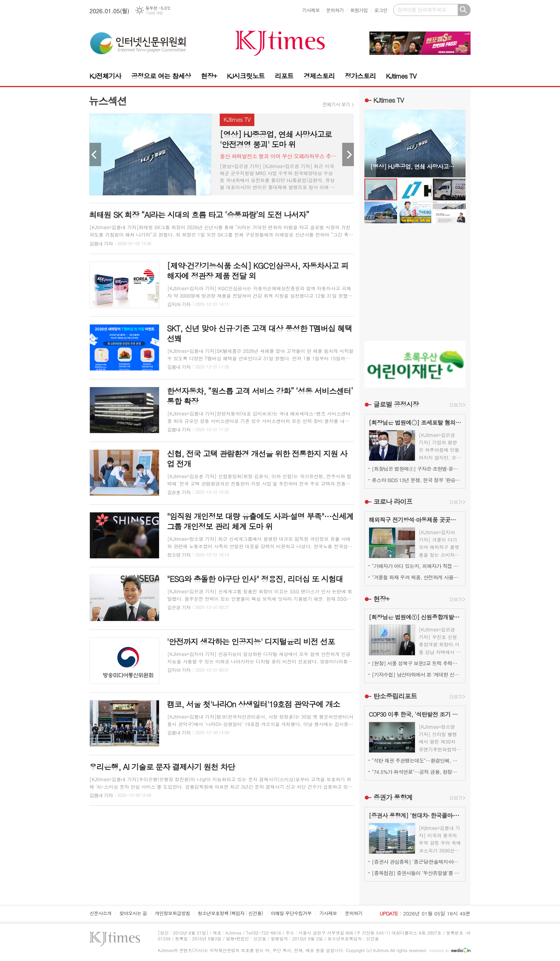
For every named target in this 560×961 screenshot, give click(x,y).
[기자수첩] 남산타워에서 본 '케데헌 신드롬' (416, 674)
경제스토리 (319, 76)
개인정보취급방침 (172, 913)
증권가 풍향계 (393, 797)
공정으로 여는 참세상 (161, 76)
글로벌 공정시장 (396, 404)
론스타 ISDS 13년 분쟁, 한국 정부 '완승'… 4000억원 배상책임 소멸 (416, 480)
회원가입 (359, 10)
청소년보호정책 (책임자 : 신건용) (230, 913)
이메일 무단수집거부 (291, 913)
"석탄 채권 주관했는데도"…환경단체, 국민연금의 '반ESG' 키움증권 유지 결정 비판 (416, 760)
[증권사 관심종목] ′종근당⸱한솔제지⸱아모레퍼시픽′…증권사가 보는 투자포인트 (416, 862)
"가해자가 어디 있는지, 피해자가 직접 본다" (416, 566)
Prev (95, 154)
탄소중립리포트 (395, 696)
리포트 (284, 76)
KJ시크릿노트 (246, 76)
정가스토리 (360, 76)
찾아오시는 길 (133, 913)
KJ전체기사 (105, 76)
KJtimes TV (401, 76)
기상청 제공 (154, 13)
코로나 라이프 (393, 502)
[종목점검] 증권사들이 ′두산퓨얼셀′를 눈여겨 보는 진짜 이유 (416, 873)
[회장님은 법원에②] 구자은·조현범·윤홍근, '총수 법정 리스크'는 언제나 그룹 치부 (416, 469)
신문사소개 (100, 913)
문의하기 (335, 10)
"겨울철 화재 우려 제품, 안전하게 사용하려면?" (416, 577)
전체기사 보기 (336, 104)
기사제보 (311, 10)
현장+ (209, 76)
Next (348, 154)
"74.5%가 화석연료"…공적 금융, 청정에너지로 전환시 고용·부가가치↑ (416, 772)
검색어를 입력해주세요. (422, 10)
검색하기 (464, 10)
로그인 (381, 10)
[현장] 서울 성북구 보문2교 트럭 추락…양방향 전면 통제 (416, 663)
